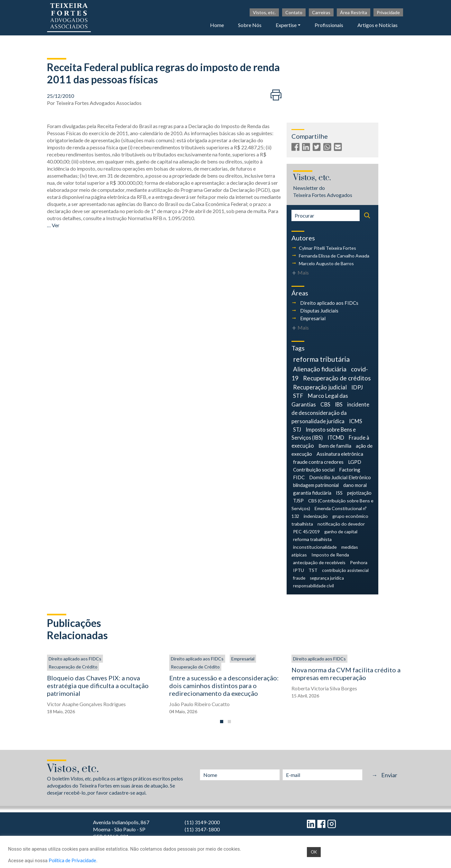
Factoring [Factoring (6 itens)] (350, 470)
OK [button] (314, 852)
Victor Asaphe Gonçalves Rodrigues (86, 704)
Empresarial (313, 318)
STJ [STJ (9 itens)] (297, 429)
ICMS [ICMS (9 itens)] (356, 421)
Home (217, 25)
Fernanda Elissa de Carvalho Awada (334, 256)
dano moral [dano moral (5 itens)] (355, 485)
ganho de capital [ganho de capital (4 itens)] (341, 532)
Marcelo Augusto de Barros (326, 263)
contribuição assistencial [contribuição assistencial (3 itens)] (345, 570)
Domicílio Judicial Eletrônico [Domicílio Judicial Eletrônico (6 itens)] (340, 477)
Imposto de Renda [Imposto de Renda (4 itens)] (330, 555)
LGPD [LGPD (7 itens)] (355, 462)
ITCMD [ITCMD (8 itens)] (336, 438)
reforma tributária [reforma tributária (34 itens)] (321, 359)
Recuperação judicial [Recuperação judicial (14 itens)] (320, 387)
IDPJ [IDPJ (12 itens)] (357, 387)
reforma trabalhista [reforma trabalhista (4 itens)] (312, 539)
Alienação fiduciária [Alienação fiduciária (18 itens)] (320, 369)
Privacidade (388, 12)
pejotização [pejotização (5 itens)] (359, 493)
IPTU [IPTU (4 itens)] (299, 570)
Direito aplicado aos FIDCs (329, 303)
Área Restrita (354, 12)
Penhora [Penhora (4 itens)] (359, 562)
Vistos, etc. (264, 12)
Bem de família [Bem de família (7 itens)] (335, 446)
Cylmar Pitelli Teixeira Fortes (327, 248)
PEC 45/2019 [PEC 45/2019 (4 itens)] (306, 532)
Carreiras (321, 12)
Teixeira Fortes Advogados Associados (99, 103)
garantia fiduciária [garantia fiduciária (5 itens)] (312, 493)
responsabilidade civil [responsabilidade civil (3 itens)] (313, 586)
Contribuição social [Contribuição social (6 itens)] (314, 470)
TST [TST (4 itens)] (313, 570)
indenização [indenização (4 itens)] (316, 516)
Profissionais (329, 25)
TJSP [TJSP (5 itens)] (298, 500)
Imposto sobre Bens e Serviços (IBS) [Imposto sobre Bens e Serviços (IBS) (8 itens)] (324, 434)
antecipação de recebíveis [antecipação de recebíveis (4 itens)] (319, 562)
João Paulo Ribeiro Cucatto (199, 704)
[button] (222, 722)
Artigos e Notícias (377, 25)
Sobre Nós (250, 25)
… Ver (53, 225)
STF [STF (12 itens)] (298, 396)
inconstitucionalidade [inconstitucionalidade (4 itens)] (315, 547)
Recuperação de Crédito (73, 667)
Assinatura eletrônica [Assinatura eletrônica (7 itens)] (340, 454)
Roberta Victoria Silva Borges (324, 688)
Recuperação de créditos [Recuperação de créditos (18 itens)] (337, 378)
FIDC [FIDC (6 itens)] (299, 477)
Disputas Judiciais (319, 311)
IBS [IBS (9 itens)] (339, 404)
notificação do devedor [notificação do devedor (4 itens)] (341, 524)
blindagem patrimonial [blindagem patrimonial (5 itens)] (316, 485)
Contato (294, 12)
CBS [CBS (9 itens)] (325, 404)
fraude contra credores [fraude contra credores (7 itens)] (318, 462)
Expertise (286, 25)
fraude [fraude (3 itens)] (299, 578)
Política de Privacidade (72, 860)
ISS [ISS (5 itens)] (339, 493)
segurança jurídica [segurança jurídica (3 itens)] (327, 578)
